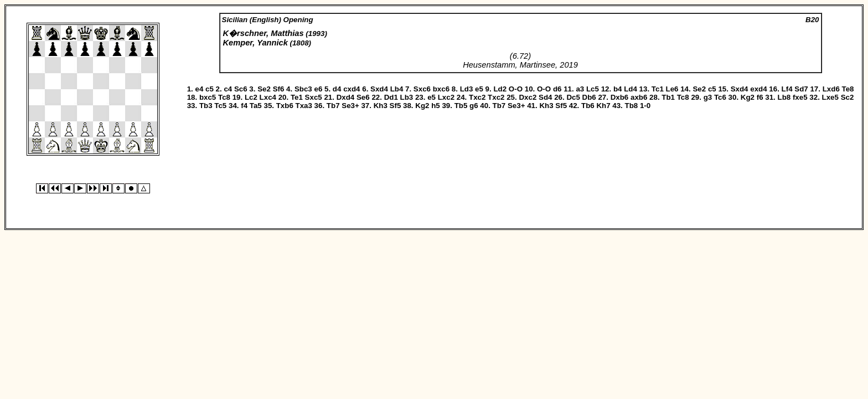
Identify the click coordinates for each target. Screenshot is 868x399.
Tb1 (668, 97)
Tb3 (206, 106)
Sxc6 (422, 89)
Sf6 (279, 89)
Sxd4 (379, 89)
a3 (580, 89)
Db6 (589, 97)
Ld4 (631, 89)
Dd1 (391, 97)
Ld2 (500, 89)
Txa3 (304, 106)
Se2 (264, 89)
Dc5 (573, 97)
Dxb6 (620, 97)
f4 (244, 106)
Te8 (848, 89)
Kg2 (748, 97)
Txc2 (477, 97)
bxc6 (441, 89)
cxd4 (352, 89)
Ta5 (256, 106)
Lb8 (784, 97)
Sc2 (848, 97)
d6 (557, 89)
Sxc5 (314, 97)
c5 (210, 89)
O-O (516, 89)
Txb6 (285, 106)
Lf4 (787, 89)
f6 (760, 97)
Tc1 (658, 89)
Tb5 (461, 106)
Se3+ (350, 106)
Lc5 (593, 89)
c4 (228, 89)
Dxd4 (346, 97)
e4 (199, 89)
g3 (708, 97)
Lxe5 (830, 97)
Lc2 (251, 97)
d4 (337, 89)
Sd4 (545, 97)
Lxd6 (831, 89)
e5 (479, 89)
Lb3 (407, 97)
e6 (318, 89)
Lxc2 (446, 97)
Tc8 (224, 97)
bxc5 (208, 97)
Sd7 (801, 89)
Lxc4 (268, 97)
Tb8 (632, 106)
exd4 (758, 89)
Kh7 (603, 106)
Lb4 (397, 89)
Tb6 (588, 106)
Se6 (363, 97)
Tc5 (220, 106)
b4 (618, 89)
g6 (474, 106)
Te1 (297, 97)
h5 (436, 106)
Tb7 (333, 106)
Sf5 (396, 106)
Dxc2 (528, 97)
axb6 (639, 97)
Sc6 (241, 89)
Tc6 (720, 97)
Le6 (672, 89)
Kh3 (381, 106)
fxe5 (800, 97)
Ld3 (467, 89)
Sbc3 (303, 89)
